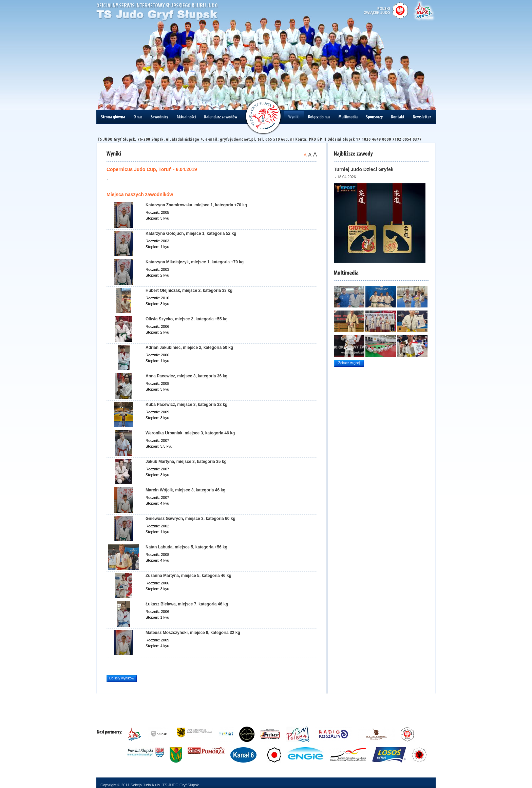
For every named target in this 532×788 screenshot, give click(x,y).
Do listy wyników (122, 678)
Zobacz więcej (349, 363)
